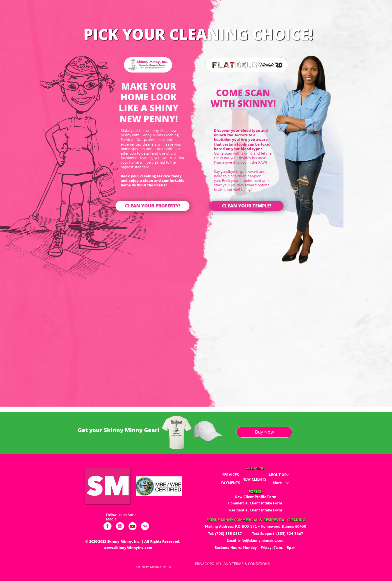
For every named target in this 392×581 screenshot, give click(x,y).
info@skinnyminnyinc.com (261, 540)
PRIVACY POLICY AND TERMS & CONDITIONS (232, 564)
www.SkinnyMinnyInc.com (128, 548)
